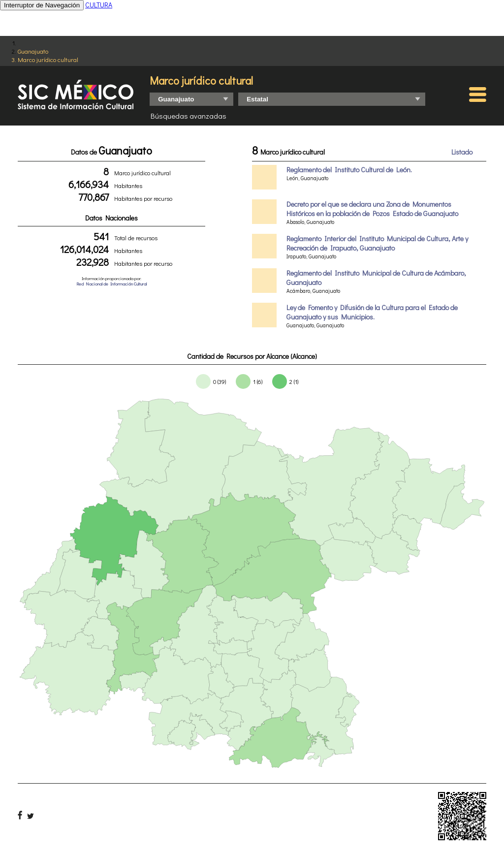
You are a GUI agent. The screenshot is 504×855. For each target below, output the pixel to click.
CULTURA (99, 5)
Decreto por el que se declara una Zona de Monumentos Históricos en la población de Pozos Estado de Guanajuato (372, 209)
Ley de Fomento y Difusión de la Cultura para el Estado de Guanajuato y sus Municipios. (372, 312)
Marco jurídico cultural (48, 59)
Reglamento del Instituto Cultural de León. (349, 170)
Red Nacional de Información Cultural (111, 284)
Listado (462, 152)
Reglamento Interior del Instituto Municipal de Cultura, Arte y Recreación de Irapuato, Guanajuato (377, 243)
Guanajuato (33, 51)
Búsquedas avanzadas (189, 116)
